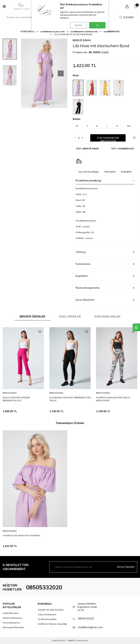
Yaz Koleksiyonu (11, 623)
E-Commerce (81, 640)
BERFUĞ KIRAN (82, 40)
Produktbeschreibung (105, 180)
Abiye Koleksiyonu (13, 618)
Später (78, 25)
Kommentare (105, 264)
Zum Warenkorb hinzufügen (108, 139)
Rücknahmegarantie (105, 288)
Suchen (126, 17)
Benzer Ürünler (32, 316)
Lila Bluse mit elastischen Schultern (22, 535)
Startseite (27, 31)
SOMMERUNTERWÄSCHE (84, 31)
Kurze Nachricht (105, 300)
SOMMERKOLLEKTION (52, 31)
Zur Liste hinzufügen (89, 172)
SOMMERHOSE (112, 31)
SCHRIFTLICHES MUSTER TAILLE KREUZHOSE (113, 399)
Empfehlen (126, 172)
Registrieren (126, 567)
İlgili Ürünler (70, 316)
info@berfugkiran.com (90, 627)
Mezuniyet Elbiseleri (13, 627)
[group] (44, 73)
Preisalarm (110, 172)
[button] (61, 73)
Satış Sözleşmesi (47, 614)
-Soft (70, 640)
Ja (97, 25)
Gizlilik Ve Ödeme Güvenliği (52, 624)
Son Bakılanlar (107, 316)
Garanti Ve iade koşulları (51, 610)
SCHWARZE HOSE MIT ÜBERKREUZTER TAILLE (70, 399)
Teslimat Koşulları (47, 619)
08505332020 (44, 587)
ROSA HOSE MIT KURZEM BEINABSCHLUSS (16, 399)
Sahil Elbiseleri (11, 613)
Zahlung (105, 252)
